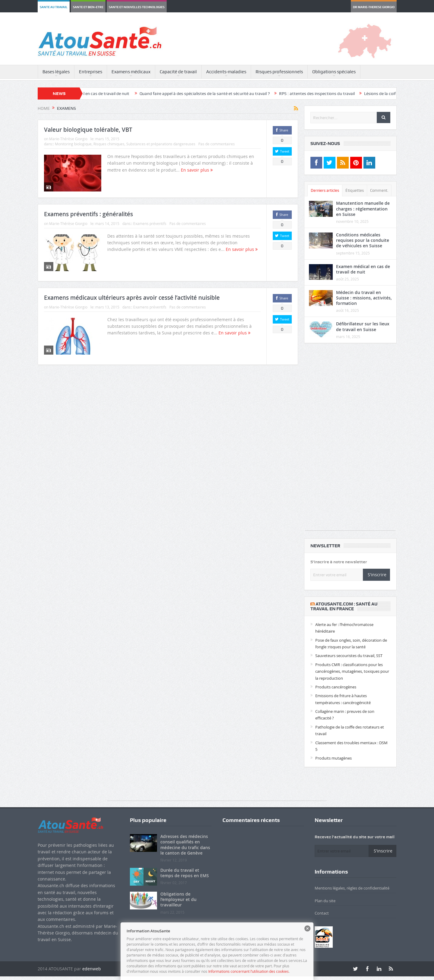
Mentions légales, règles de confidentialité (352, 888)
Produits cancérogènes (336, 687)
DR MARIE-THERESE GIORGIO (374, 7)
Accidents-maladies (226, 72)
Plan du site (325, 901)
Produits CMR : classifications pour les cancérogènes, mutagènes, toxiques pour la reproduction (352, 671)
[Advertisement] (350, 440)
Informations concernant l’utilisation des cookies (248, 971)
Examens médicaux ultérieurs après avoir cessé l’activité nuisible (132, 298)
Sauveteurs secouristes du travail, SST (349, 656)
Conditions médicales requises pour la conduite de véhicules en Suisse (363, 240)
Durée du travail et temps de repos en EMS (185, 873)
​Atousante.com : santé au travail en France (344, 606)
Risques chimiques (109, 144)
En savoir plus (197, 170)
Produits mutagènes (333, 758)
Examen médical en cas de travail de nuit (103, 93)
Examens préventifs (150, 223)
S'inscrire (377, 575)
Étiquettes (355, 190)
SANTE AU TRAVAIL (54, 7)
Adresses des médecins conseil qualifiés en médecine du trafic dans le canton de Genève (185, 845)
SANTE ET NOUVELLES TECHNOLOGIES (137, 7)
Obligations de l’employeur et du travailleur (178, 899)
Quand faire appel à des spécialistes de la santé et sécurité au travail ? (215, 93)
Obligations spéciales (334, 72)
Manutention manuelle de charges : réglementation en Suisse (363, 209)
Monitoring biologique (73, 144)
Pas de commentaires (217, 144)
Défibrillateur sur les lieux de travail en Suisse (363, 326)
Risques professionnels (279, 72)
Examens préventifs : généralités (88, 214)
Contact (322, 913)
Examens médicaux (131, 72)
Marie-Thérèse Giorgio (68, 139)
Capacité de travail (178, 72)
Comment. (379, 190)
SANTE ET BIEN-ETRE (88, 7)
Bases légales (56, 72)
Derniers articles (325, 190)
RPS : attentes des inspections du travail (327, 93)
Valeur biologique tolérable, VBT (88, 130)
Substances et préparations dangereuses (161, 144)
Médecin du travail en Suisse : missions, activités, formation (364, 298)
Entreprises (91, 72)
